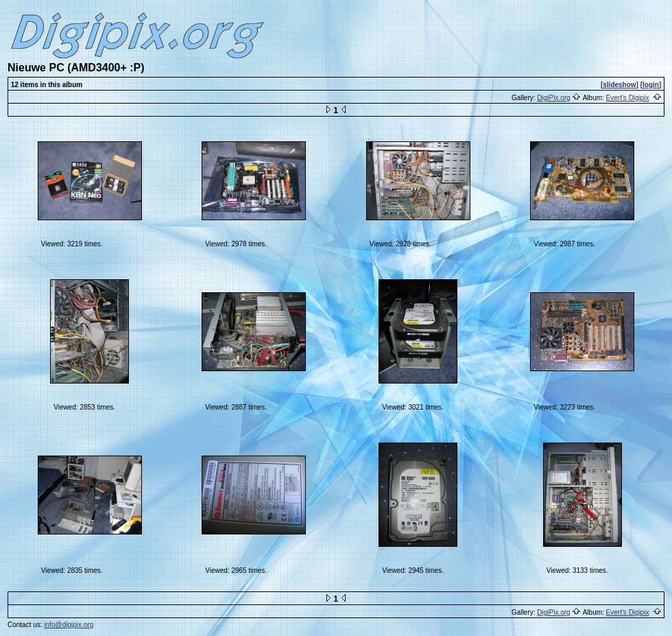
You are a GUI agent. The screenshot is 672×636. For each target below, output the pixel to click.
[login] (651, 85)
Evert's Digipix (628, 98)
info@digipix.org (69, 625)
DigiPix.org (553, 98)
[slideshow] (620, 85)
